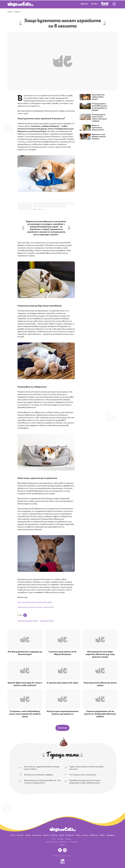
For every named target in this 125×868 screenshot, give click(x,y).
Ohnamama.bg (37, 835)
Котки (94, 3)
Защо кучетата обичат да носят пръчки (100, 684)
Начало (10, 11)
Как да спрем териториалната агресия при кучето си (63, 712)
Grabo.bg (46, 835)
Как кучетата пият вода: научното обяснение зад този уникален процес (100, 654)
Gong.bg (28, 835)
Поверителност (64, 842)
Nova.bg (85, 835)
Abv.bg (13, 835)
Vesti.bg (78, 835)
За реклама (60, 839)
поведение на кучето (47, 620)
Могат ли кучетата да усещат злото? (98, 127)
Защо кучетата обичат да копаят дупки (35, 602)
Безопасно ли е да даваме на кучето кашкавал (99, 136)
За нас (54, 839)
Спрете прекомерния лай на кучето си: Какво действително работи (100, 714)
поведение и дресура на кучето (28, 620)
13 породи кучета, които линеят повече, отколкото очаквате (99, 118)
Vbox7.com (20, 835)
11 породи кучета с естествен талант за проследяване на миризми (100, 107)
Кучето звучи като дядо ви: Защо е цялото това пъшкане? (25, 684)
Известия (62, 845)
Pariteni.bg (54, 835)
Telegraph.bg (110, 835)
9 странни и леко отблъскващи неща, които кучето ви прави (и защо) (25, 714)
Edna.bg (61, 835)
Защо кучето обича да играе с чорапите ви (36, 607)
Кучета (84, 3)
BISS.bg (102, 835)
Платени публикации (52, 842)
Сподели (22, 615)
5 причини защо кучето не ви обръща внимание (62, 653)
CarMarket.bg (94, 835)
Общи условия (69, 856)
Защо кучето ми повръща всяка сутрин (98, 97)
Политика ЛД (74, 842)
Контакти (68, 839)
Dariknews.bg (70, 835)
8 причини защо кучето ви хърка (63, 682)
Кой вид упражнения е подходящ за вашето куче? (25, 653)
